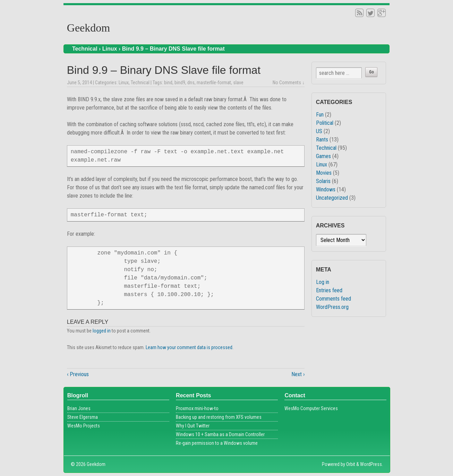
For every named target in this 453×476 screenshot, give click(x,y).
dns (191, 83)
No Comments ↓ (289, 83)
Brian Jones (79, 408)
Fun (320, 115)
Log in (323, 282)
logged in (102, 331)
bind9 (180, 83)
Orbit (351, 464)
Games (323, 156)
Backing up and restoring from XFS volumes (219, 417)
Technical (85, 49)
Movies (324, 173)
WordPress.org (332, 307)
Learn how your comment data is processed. (190, 347)
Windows (326, 189)
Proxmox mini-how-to (197, 408)
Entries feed (329, 290)
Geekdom (88, 28)
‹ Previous (78, 374)
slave (238, 83)
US (319, 131)
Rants (322, 140)
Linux (110, 49)
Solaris (323, 181)
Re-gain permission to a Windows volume (217, 443)
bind (168, 83)
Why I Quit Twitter (193, 426)
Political (325, 123)
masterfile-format (214, 83)
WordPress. (371, 464)
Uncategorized (332, 198)
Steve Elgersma (83, 417)
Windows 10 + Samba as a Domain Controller (220, 434)
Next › (298, 374)
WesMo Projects (84, 426)
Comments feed (334, 299)
